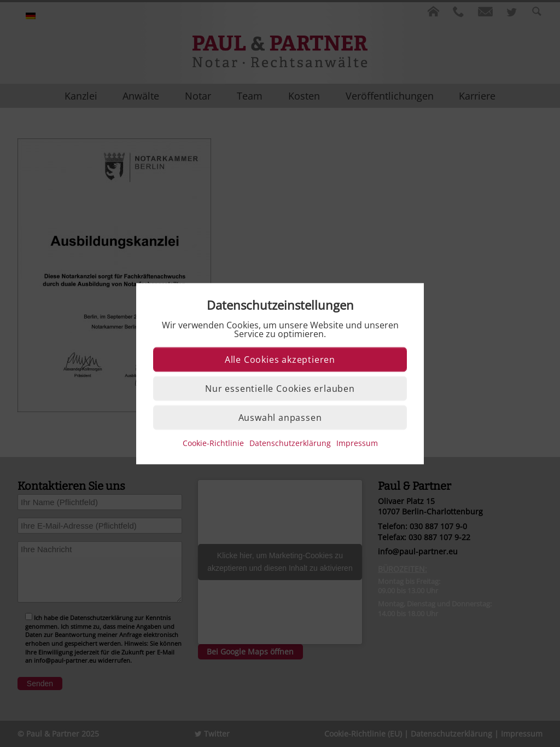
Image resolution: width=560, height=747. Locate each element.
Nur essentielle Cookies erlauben (280, 389)
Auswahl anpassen (280, 418)
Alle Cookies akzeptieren (280, 360)
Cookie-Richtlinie (213, 443)
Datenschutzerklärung (290, 443)
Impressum (357, 443)
